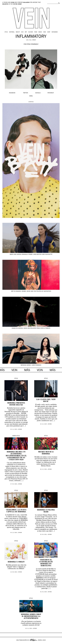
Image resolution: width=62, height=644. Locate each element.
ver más (20, 429)
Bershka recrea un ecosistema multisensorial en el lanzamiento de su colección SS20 (16, 456)
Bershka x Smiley (16, 562)
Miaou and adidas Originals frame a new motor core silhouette (31, 255)
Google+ (3, 643)
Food (36, 32)
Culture (31, 32)
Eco (22, 32)
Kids (45, 32)
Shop (49, 32)
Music (40, 32)
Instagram (55, 32)
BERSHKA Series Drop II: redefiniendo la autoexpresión (31, 616)
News (14, 436)
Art (26, 32)
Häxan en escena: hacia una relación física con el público (31, 328)
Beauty (18, 32)
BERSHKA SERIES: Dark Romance (31, 365)
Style (6, 32)
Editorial (12, 32)
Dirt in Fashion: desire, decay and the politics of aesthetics (31, 291)
